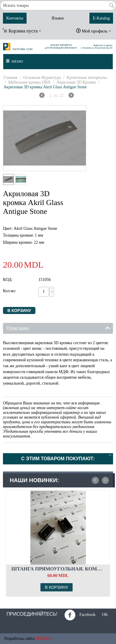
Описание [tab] (58, 328)
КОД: (8, 280)
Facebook (80, 615)
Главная (10, 78)
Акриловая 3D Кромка (76, 82)
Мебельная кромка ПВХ (30, 82)
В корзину (19, 310)
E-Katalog (101, 18)
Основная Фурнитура (42, 78)
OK (103, 615)
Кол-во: (10, 291)
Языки (57, 18)
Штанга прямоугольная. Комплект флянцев (58, 569)
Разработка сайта (19, 639)
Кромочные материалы (87, 78)
